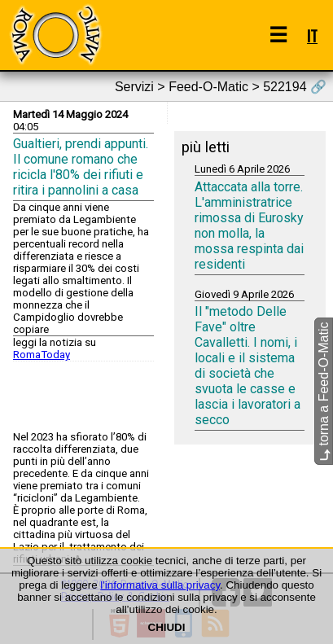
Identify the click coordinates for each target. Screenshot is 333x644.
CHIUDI (167, 627)
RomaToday (42, 355)
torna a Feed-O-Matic (324, 391)
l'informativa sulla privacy (160, 585)
